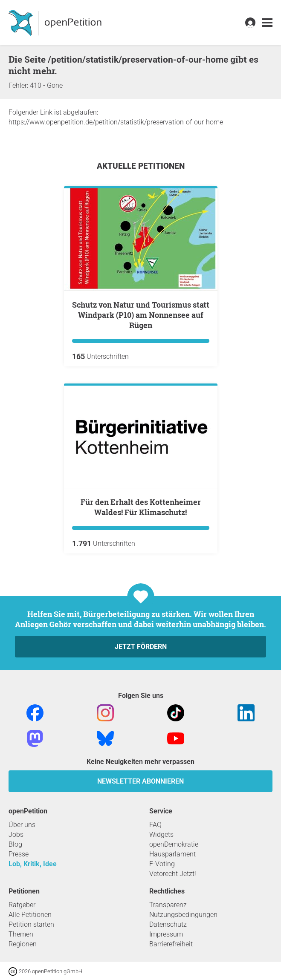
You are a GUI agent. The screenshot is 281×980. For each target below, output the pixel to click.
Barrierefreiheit (171, 944)
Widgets (161, 834)
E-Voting (162, 864)
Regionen (23, 944)
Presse (19, 854)
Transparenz (168, 905)
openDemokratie (174, 844)
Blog (15, 844)
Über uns (22, 825)
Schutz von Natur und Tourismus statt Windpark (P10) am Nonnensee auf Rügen (141, 315)
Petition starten (31, 924)
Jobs (16, 834)
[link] (267, 23)
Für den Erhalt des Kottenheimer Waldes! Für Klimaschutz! (141, 507)
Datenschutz (168, 924)
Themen (21, 934)
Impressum (166, 934)
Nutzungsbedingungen (183, 915)
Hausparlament (172, 854)
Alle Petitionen (30, 915)
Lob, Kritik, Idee (33, 864)
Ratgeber (22, 905)
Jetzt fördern (141, 647)
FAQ (155, 825)
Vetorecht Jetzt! (173, 874)
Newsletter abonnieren (140, 781)
